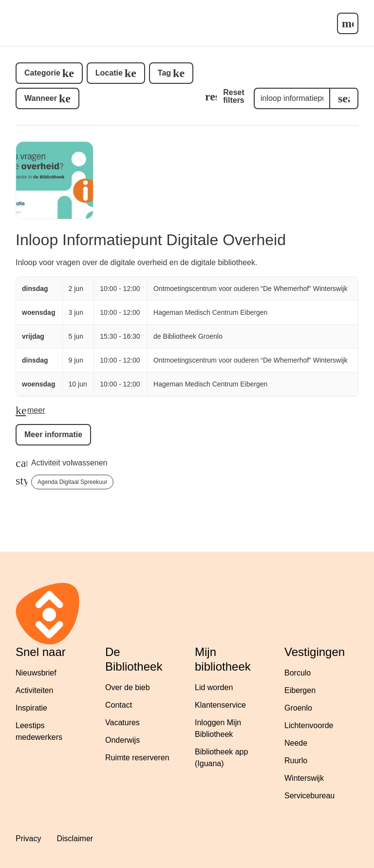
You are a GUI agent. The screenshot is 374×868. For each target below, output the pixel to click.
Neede (296, 743)
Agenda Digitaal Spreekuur (72, 482)
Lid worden (214, 687)
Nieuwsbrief (36, 673)
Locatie (109, 73)
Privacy (28, 839)
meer (36, 410)
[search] (344, 98)
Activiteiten (34, 690)
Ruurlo (296, 761)
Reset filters (234, 96)
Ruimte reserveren (137, 758)
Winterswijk (304, 778)
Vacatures (122, 723)
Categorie (42, 73)
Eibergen (300, 690)
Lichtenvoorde (309, 725)
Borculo (298, 673)
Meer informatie (53, 434)
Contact (119, 705)
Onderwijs (122, 740)
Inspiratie (31, 708)
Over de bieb (128, 687)
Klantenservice (220, 705)
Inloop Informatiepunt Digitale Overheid (151, 240)
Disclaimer (75, 839)
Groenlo (298, 708)
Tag (164, 73)
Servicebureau (309, 796)
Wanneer (41, 98)
